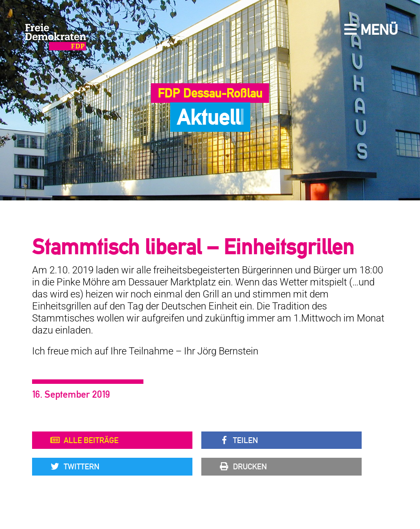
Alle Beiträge (84, 440)
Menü (371, 30)
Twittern (75, 467)
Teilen (239, 440)
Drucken (243, 467)
